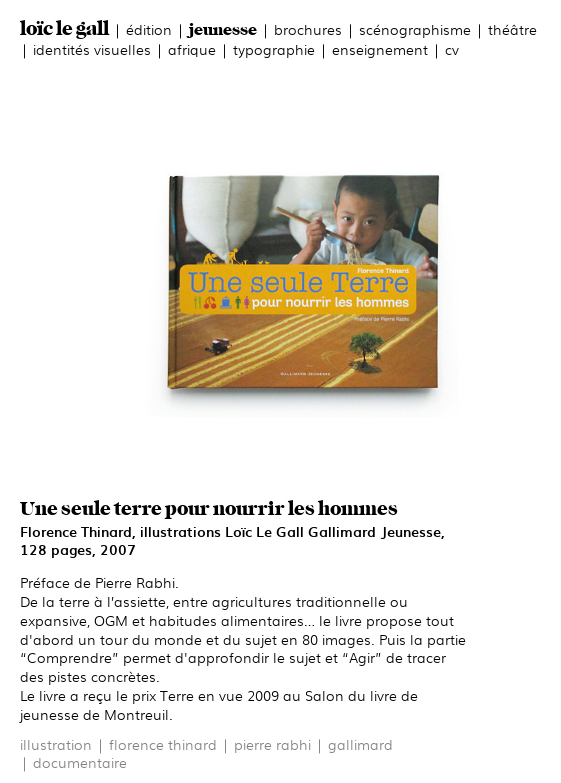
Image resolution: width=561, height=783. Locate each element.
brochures (308, 28)
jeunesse (223, 30)
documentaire (80, 761)
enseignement (380, 48)
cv (452, 48)
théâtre (512, 28)
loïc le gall (64, 29)
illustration (56, 743)
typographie (274, 48)
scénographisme (415, 28)
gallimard (360, 743)
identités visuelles (92, 48)
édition (149, 28)
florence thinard (163, 743)
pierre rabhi (272, 743)
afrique (192, 48)
